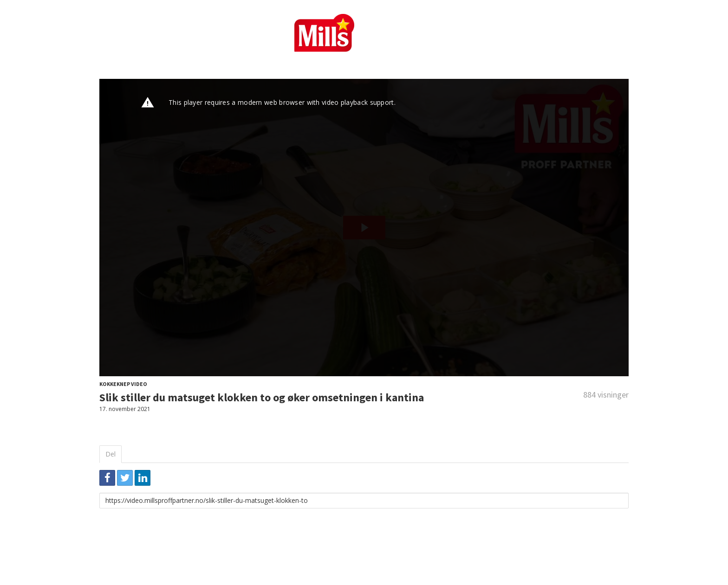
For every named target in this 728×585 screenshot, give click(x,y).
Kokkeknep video (123, 384)
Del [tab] (110, 454)
